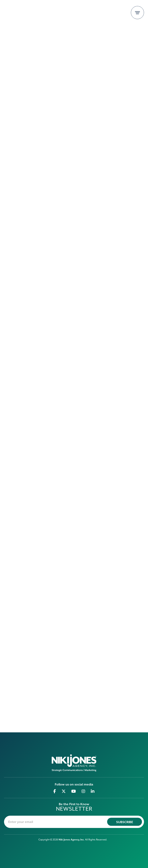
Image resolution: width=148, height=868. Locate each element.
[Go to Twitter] (64, 791)
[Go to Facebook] (55, 791)
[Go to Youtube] (74, 791)
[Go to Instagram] (83, 791)
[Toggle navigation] (137, 13)
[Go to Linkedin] (93, 791)
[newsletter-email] (74, 822)
